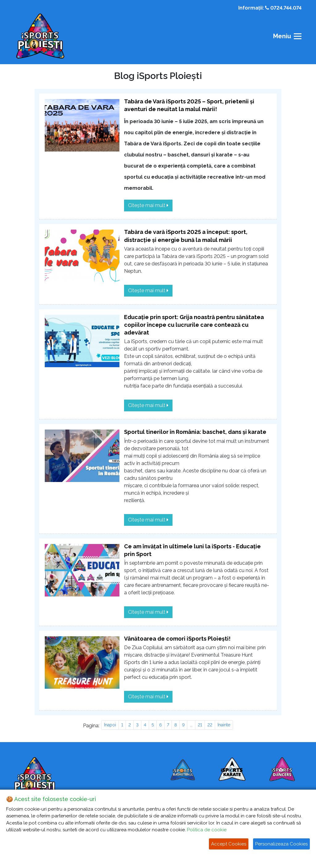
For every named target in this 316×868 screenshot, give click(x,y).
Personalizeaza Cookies (281, 844)
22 (210, 725)
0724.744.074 (283, 8)
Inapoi (110, 725)
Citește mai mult (148, 205)
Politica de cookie (207, 830)
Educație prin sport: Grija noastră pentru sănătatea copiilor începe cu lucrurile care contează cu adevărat (194, 325)
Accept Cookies (229, 844)
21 (200, 725)
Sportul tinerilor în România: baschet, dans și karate (195, 432)
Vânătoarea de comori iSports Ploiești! (177, 639)
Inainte (224, 725)
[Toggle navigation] (285, 36)
